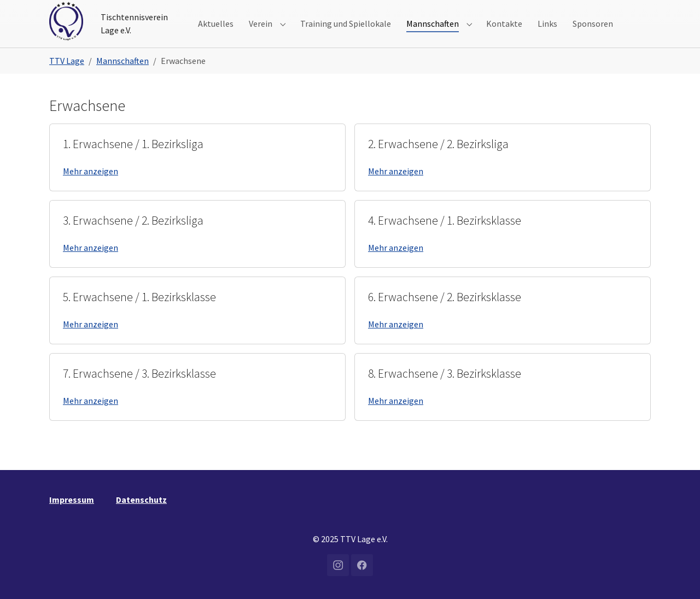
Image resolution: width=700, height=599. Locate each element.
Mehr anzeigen (91, 189)
